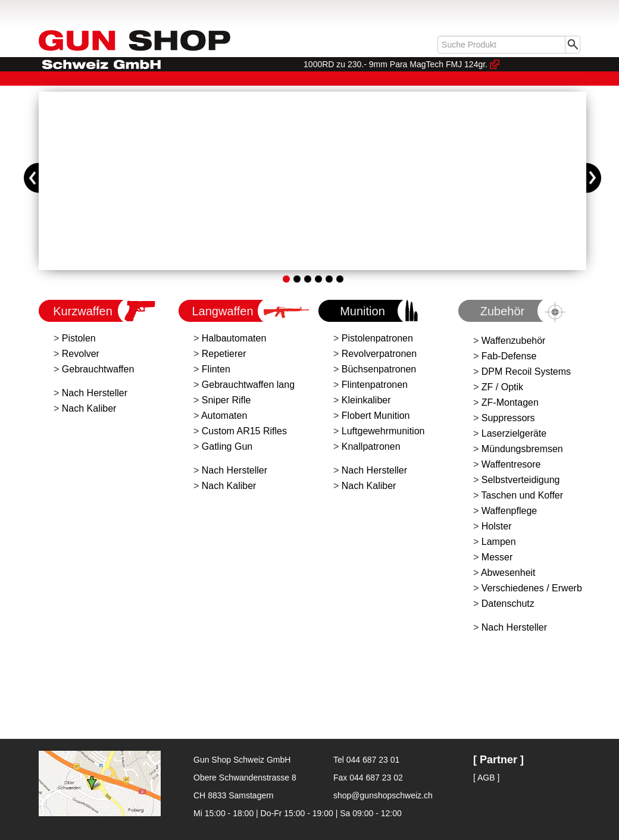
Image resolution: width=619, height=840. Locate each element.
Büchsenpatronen (379, 369)
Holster (497, 526)
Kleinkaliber (366, 400)
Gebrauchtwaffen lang (248, 385)
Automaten (224, 416)
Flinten (216, 369)
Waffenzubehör (514, 341)
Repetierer (224, 354)
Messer (497, 557)
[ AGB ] (486, 778)
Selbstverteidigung (521, 480)
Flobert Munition (376, 416)
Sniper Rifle (226, 400)
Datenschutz (508, 604)
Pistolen (79, 338)
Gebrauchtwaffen (98, 369)
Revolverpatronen (379, 354)
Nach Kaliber (89, 408)
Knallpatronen (371, 446)
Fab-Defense (509, 356)
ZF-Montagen (510, 402)
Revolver (81, 354)
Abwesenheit (508, 573)
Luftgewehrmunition (383, 431)
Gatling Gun (227, 446)
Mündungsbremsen (522, 449)
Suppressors (508, 418)
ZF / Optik (502, 387)
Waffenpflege (509, 511)
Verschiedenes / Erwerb (532, 588)
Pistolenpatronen (377, 338)
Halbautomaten (234, 338)
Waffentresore (511, 464)
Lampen (499, 542)
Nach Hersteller (95, 393)
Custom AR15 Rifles (244, 431)
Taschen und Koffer (523, 495)
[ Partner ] (498, 760)
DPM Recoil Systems (526, 372)
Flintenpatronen (375, 385)
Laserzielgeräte (514, 433)
